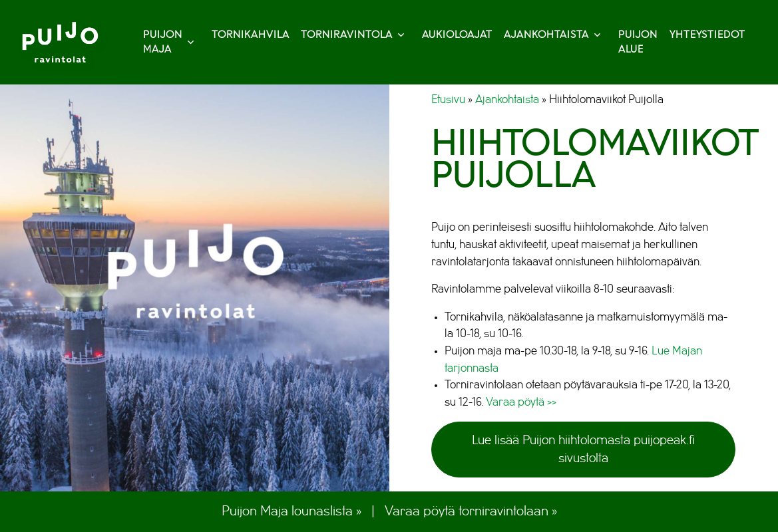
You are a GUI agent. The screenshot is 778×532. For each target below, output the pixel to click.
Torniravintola (353, 35)
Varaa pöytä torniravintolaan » (471, 511)
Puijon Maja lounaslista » (292, 511)
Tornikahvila (251, 35)
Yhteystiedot (707, 35)
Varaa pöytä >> (521, 402)
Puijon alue (638, 42)
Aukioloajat (457, 35)
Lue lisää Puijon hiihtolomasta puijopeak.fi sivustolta (583, 449)
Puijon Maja (169, 42)
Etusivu (448, 100)
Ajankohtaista (552, 35)
